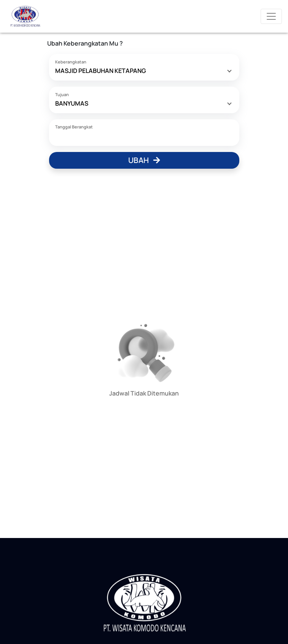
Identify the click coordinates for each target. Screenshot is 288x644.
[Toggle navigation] (271, 16)
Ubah (144, 160)
